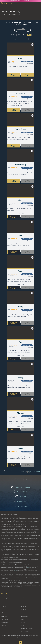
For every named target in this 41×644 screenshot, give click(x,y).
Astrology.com (4, 625)
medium (15, 571)
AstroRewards (25, 604)
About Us (23, 601)
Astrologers (3, 610)
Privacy (23, 625)
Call (19, 35)
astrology (3, 569)
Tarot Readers (4, 607)
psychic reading (20, 577)
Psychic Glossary (25, 610)
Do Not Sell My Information (28, 628)
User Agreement (25, 631)
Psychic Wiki (24, 607)
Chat (24, 35)
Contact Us (24, 622)
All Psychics (3, 613)
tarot (28, 568)
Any (29, 35)
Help (22, 619)
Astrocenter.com (4, 619)
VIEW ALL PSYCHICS (20, 507)
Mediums (3, 604)
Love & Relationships (6, 601)
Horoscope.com (4, 622)
